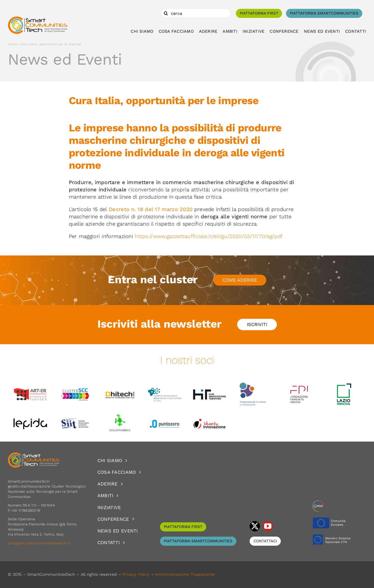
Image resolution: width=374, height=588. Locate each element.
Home (12, 44)
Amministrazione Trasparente (185, 574)
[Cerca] (166, 13)
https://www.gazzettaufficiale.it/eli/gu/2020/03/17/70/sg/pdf (209, 236)
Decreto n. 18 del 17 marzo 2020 (151, 209)
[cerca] (196, 13)
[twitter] (255, 526)
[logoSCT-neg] (34, 455)
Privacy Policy (136, 574)
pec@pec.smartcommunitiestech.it (39, 543)
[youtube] (268, 526)
